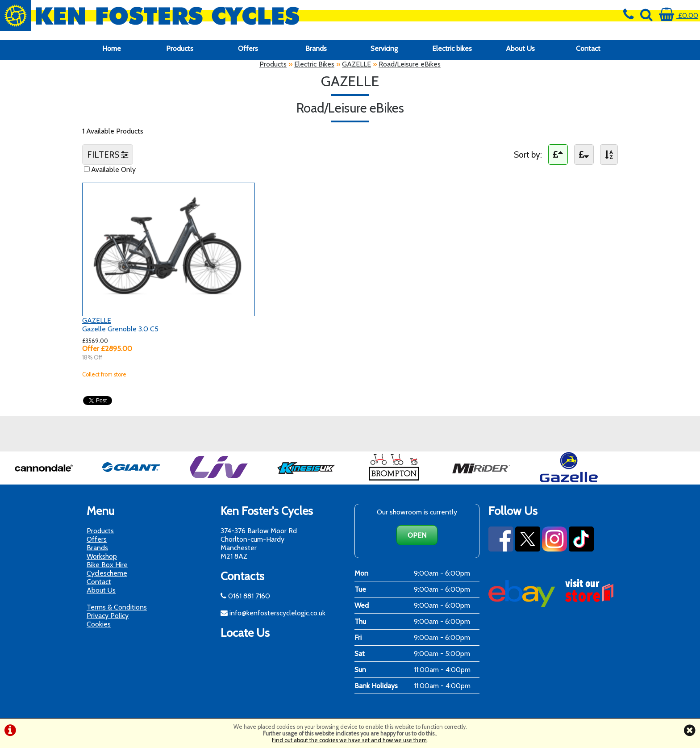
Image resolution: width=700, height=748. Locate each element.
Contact (588, 48)
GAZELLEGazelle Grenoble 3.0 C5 (120, 325)
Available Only (113, 169)
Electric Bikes (314, 64)
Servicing (384, 48)
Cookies (99, 624)
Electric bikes (452, 48)
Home (112, 48)
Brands (316, 48)
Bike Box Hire (107, 565)
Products (180, 48)
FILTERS (108, 155)
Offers (248, 48)
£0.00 (679, 15)
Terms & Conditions (117, 607)
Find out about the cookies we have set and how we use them (349, 740)
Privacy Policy (108, 616)
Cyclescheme (107, 573)
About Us (520, 48)
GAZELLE (356, 64)
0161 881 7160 (249, 596)
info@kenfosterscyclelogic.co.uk (277, 613)
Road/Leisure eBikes (410, 64)
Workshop (102, 556)
